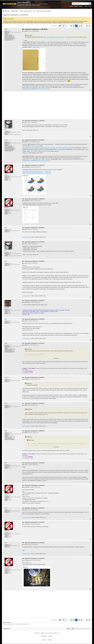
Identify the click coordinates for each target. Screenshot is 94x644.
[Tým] (73, 629)
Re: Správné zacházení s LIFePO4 (35, 29)
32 (79, 26)
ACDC (20, 624)
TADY (27, 153)
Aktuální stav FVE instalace (44, 89)
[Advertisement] (47, 105)
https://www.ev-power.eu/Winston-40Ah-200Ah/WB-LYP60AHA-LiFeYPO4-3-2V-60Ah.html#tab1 (48, 148)
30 (74, 26)
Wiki (86, 6)
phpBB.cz (50, 636)
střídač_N (7, 377)
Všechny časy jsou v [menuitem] (83, 629)
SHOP (76, 6)
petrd (6, 463)
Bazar (81, 6)
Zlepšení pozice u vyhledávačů (30, 89)
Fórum (71, 6)
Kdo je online (7, 622)
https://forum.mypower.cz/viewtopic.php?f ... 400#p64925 (58, 37)
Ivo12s (6, 29)
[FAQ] (69, 629)
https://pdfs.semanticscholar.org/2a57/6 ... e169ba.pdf (36, 171)
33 (82, 26)
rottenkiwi (7, 174)
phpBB (42, 633)
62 (87, 26)
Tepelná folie (36, 47)
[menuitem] (27, 11)
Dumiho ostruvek (26, 237)
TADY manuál (35, 146)
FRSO (6, 343)
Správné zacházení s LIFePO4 (15, 15)
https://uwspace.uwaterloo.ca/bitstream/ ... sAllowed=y (37, 173)
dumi (6, 228)
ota (5, 129)
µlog (90, 6)
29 (71, 26)
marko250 (7, 307)
